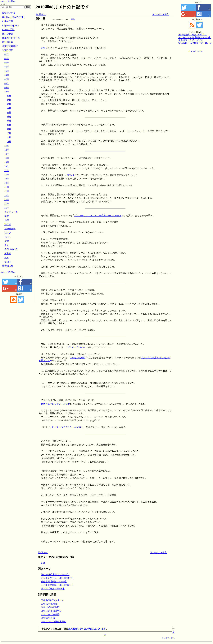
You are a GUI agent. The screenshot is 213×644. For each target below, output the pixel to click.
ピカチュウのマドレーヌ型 (54, 404)
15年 (7, 162)
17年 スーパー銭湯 (50, 614)
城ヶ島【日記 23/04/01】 (53, 589)
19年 (7, 179)
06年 (7, 75)
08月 (9, 125)
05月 (9, 112)
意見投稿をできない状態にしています (87, 629)
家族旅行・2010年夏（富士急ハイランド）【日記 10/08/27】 (195, 43)
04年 (7, 67)
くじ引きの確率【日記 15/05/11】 (57, 585)
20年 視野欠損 (48, 618)
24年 (7, 200)
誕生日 (41, 19)
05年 (7, 71)
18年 (7, 175)
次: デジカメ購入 (161, 14)
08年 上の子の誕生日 (51, 611)
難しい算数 (8, 34)
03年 (7, 63)
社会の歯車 (8, 21)
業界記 (8, 253)
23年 (7, 195)
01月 (9, 96)
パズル (69, 175)
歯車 (7, 216)
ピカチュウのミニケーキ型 (65, 427)
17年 (7, 171)
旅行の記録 (8, 42)
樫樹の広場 (8, 266)
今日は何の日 (11, 249)
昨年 (43, 48)
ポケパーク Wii (75, 347)
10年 (7, 92)
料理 (7, 220)
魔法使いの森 (9, 13)
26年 (7, 208)
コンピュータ (11, 212)
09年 (7, 88)
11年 (7, 146)
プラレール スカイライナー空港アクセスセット (98, 215)
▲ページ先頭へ (8, 272)
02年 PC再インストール (53, 600)
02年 (7, 59)
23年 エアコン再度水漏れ (53, 622)
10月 (9, 133)
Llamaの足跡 (8, 30)
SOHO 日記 (8, 50)
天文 (7, 245)
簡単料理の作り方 (11, 38)
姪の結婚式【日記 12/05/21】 (55, 575)
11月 (9, 137)
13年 (7, 154)
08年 (7, 83)
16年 (7, 166)
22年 (7, 191)
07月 (9, 121)
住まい (8, 233)
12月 (9, 142)
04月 (9, 108)
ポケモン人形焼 (78, 358)
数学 (7, 258)
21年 (7, 187)
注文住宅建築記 (10, 46)
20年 (7, 183)
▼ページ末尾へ (8, 1)
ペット (8, 237)
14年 (7, 158)
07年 (7, 79)
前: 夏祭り (41, 14)
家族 (73, 19)
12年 (7, 150)
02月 (9, 100)
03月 (9, 104)
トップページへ (168, 638)
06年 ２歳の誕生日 (50, 607)
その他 (8, 262)
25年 (7, 204)
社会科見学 (10, 229)
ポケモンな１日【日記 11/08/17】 (57, 578)
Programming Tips (11, 25)
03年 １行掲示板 (49, 604)
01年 (7, 54)
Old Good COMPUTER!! (14, 17)
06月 (9, 117)
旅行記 (8, 224)
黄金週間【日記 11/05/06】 (54, 582)
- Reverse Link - (196, 51)
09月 (9, 129)
